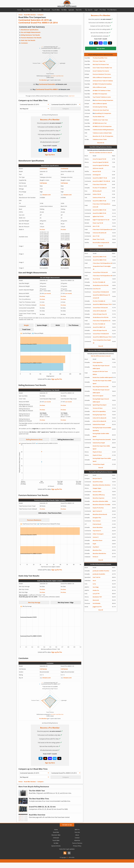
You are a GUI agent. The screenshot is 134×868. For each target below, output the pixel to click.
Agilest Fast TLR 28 (98, 216)
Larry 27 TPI (96, 594)
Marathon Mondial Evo (99, 553)
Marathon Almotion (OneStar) (102, 485)
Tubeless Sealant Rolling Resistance (103, 130)
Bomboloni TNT (97, 597)
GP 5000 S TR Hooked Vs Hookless (102, 84)
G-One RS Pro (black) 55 (99, 421)
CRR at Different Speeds (100, 104)
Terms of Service (77, 843)
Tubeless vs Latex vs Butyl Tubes (102, 133)
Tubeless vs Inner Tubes (100, 139)
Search (90, 10)
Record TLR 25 (97, 171)
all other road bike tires (57, 76)
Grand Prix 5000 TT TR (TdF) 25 (101, 181)
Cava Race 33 (97, 289)
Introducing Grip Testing (100, 107)
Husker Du (96, 590)
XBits (67, 857)
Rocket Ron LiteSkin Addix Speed (102, 377)
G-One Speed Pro (98, 362)
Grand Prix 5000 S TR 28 (99, 201)
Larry (94, 584)
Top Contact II (97, 531)
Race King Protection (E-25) (101, 387)
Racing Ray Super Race (99, 415)
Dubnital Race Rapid (99, 424)
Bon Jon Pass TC (97, 478)
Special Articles (56, 846)
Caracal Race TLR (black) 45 (101, 334)
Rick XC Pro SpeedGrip (99, 411)
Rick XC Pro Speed (98, 396)
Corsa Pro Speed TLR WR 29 (100, 162)
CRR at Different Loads (99, 87)
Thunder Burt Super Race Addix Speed (102, 382)
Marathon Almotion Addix (100, 501)
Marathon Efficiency (99, 495)
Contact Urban (97, 491)
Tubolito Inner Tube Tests (100, 120)
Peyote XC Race (97, 452)
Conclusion (24, 43)
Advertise (77, 840)
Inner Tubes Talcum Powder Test (102, 68)
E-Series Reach (97, 524)
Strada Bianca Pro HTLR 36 (101, 317)
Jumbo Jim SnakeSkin (99, 574)
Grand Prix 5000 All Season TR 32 (102, 337)
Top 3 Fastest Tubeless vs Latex (102, 97)
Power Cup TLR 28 (98, 223)
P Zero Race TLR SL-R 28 (100, 184)
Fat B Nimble (97, 603)
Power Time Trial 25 (98, 239)
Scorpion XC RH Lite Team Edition (100, 373)
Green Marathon (98, 527)
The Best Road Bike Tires (100, 58)
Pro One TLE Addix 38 (99, 282)
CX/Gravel (47, 10)
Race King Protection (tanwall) (102, 439)
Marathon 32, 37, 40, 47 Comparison (103, 136)
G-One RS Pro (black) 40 (100, 311)
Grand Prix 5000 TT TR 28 (100, 178)
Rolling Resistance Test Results (30, 35)
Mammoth (96, 600)
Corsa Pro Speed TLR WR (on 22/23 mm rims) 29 (101, 167)
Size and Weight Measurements (31, 32)
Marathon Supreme (99, 498)
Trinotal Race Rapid (99, 464)
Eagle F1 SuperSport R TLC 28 (101, 220)
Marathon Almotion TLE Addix (102, 505)
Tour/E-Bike (56, 10)
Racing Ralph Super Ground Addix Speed (101, 400)
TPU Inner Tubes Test (99, 61)
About (77, 835)
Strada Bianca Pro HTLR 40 (101, 285)
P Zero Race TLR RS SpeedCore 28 (102, 229)
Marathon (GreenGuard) (100, 514)
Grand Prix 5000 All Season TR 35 (102, 304)
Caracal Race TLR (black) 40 (101, 292)
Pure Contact (97, 521)
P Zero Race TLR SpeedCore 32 (102, 321)
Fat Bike (64, 10)
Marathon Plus (97, 550)
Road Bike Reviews (30, 782)
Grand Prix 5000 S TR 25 (99, 213)
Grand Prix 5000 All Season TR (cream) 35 (101, 296)
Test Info (79, 10)
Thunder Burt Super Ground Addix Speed (101, 367)
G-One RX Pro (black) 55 (99, 418)
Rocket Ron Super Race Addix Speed (101, 447)
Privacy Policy (77, 846)
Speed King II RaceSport (100, 405)
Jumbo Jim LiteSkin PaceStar (101, 571)
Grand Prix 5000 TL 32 (99, 327)
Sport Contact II (97, 511)
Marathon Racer (98, 540)
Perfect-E (95, 557)
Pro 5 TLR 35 (96, 279)
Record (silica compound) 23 (101, 243)
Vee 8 (94, 581)
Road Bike (27, 10)
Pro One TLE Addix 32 (99, 324)
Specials (71, 10)
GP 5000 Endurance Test (100, 123)
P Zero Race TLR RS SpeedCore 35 (102, 276)
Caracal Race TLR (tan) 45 (100, 308)
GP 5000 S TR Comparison (100, 94)
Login (96, 10)
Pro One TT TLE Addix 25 (100, 188)
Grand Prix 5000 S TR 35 (100, 257)
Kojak (94, 544)
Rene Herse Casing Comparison (103, 100)
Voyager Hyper (97, 488)
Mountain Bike (37, 10)
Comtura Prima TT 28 (99, 197)
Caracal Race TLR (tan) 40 (100, 272)
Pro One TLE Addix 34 (99, 301)
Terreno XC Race (98, 408)
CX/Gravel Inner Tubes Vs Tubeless (103, 81)
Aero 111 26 (96, 236)
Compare (40, 782)
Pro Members (112, 10)
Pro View (103, 10)
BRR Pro (77, 830)
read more (71, 96)
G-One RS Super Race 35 (100, 314)
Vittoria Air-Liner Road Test (101, 110)
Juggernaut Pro (97, 607)
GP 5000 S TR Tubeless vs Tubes (102, 91)
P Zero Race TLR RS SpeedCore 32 (102, 263)
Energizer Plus (97, 518)
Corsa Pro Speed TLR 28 (99, 159)
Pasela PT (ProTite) (98, 508)
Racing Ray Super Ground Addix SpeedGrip (102, 429)
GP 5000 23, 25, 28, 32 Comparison (102, 126)
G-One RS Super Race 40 (100, 330)
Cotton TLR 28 (97, 194)
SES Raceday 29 (97, 191)
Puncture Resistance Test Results (31, 38)
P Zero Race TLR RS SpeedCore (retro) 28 (101, 205)
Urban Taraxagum (98, 534)
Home (19, 10)
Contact (77, 838)
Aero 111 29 (96, 226)
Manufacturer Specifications (30, 30)
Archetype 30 (97, 175)
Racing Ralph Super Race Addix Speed (102, 460)
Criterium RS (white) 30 (99, 233)
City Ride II (96, 547)
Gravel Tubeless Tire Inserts (101, 71)
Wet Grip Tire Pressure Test (101, 64)
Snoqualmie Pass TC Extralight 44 (102, 268)
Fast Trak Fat (97, 577)
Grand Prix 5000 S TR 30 (99, 210)
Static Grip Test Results (28, 40)
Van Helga (96, 587)
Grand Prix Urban (98, 482)
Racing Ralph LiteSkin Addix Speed (101, 435)
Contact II (96, 537)
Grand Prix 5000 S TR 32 (100, 260)
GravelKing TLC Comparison (102, 113)
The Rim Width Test (99, 117)
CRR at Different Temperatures (102, 77)
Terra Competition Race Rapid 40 (102, 341)
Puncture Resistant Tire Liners (102, 74)
